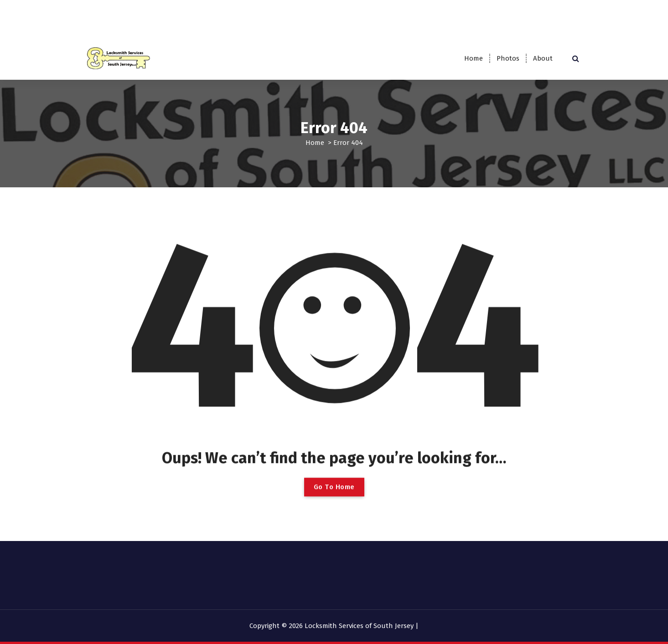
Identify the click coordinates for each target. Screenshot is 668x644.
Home (474, 58)
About (543, 58)
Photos (508, 58)
